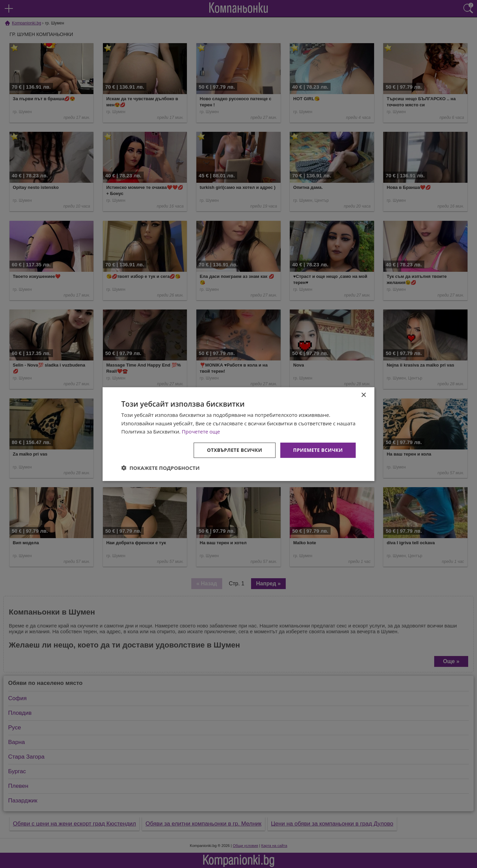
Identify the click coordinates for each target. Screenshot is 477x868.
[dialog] (238, 434)
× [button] (363, 395)
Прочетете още (201, 431)
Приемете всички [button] (318, 450)
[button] (161, 468)
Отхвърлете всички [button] (235, 450)
